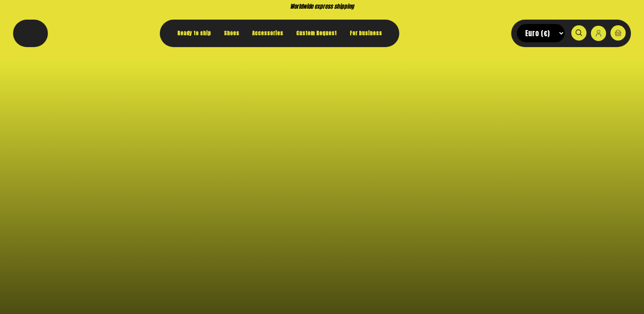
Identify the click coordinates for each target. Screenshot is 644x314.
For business (366, 33)
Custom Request (316, 33)
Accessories (268, 33)
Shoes (231, 33)
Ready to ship (194, 33)
